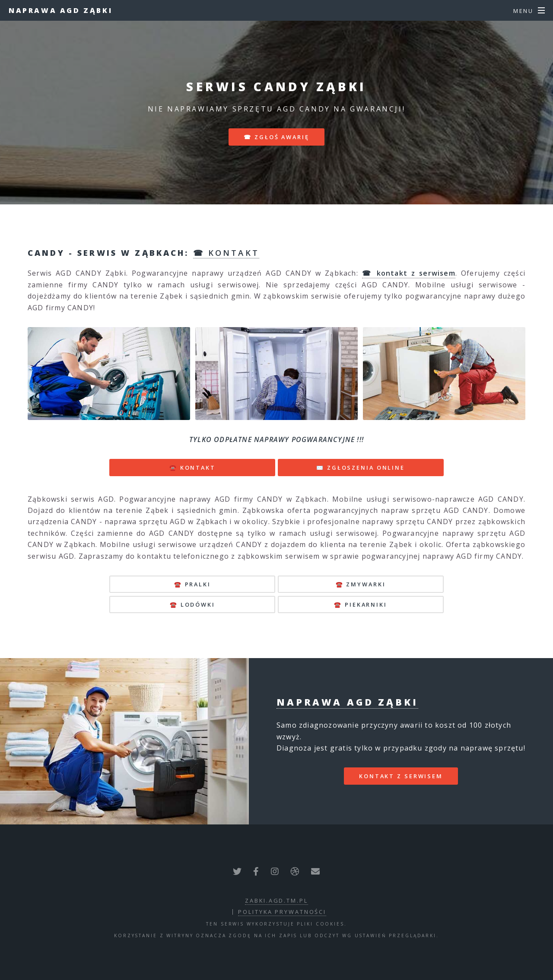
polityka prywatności (282, 912)
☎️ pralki (192, 584)
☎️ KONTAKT (192, 468)
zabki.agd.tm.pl (276, 900)
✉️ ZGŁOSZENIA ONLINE (361, 468)
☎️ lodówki (192, 605)
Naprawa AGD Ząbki (60, 10)
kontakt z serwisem (401, 776)
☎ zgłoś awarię (276, 137)
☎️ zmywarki (361, 584)
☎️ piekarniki (361, 605)
